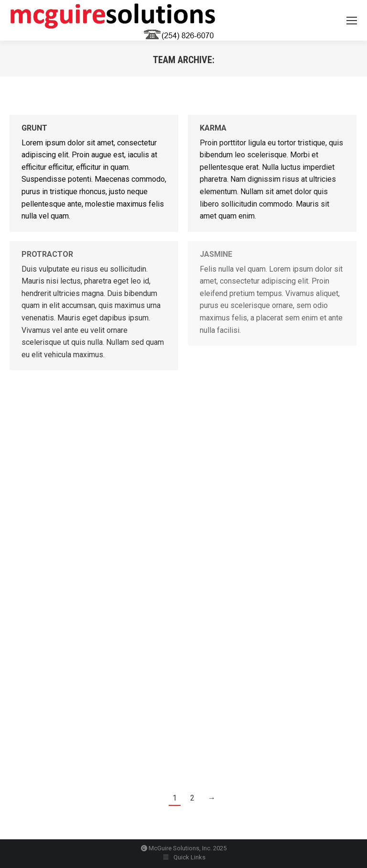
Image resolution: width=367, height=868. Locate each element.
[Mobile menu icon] (352, 21)
